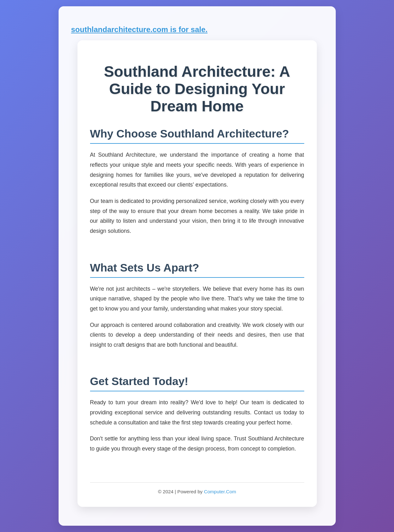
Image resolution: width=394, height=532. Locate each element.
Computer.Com (220, 492)
